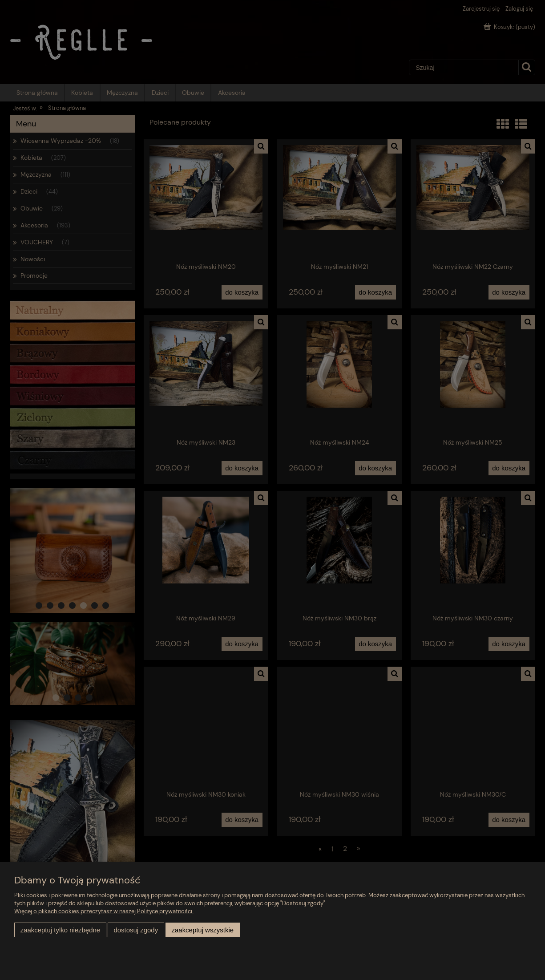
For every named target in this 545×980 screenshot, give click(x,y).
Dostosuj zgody (136, 930)
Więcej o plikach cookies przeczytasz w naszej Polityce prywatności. (104, 911)
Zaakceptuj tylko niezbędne (60, 930)
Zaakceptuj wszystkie (203, 930)
